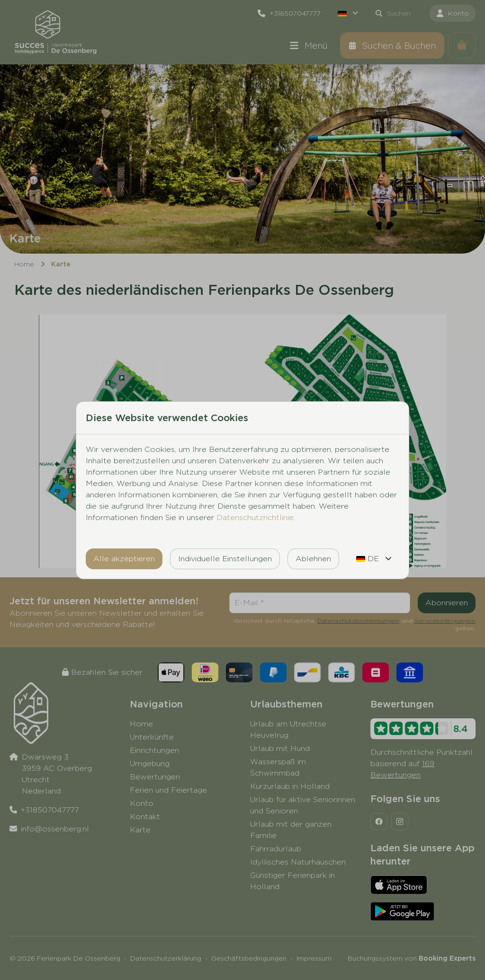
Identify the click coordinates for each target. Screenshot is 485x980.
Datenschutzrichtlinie (255, 517)
